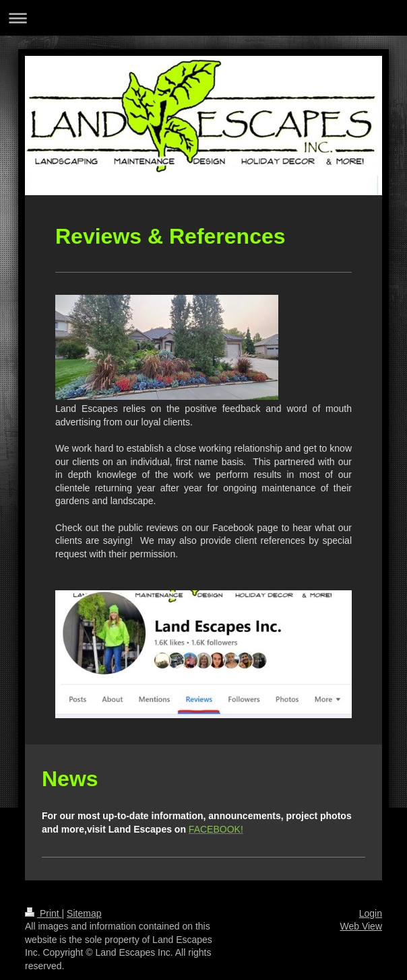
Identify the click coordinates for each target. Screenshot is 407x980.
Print (43, 913)
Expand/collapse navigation (204, 18)
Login (371, 913)
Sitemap (84, 913)
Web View (361, 926)
